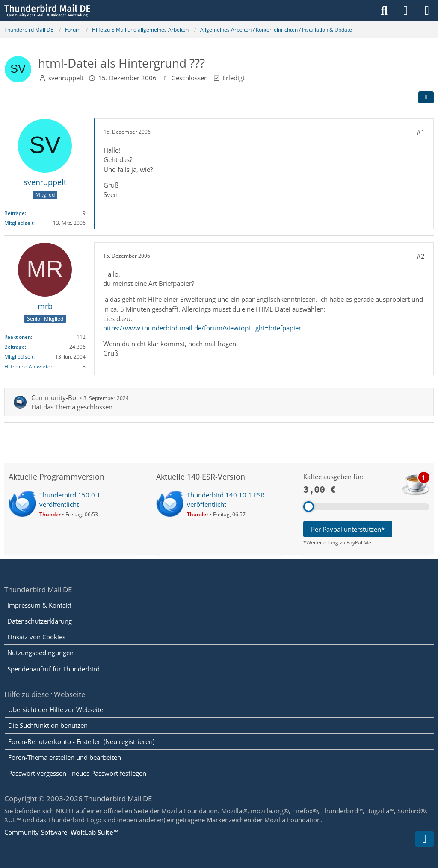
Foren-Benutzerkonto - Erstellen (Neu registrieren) (81, 741)
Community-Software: (61, 832)
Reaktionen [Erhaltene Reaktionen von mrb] (18, 337)
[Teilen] (426, 97)
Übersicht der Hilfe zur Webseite (56, 709)
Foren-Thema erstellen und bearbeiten (65, 757)
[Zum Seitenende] (424, 839)
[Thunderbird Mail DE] (47, 11)
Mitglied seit (19, 223)
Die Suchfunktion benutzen (48, 725)
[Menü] (427, 11)
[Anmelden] (405, 11)
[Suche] (384, 11)
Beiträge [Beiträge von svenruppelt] (15, 213)
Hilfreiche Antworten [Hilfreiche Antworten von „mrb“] (29, 366)
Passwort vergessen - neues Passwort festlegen (77, 773)
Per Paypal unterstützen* (348, 529)
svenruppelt (66, 78)
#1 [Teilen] (421, 132)
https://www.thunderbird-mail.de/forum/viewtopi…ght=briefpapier (202, 328)
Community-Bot (55, 397)
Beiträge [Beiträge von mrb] (15, 347)
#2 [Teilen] (421, 256)
